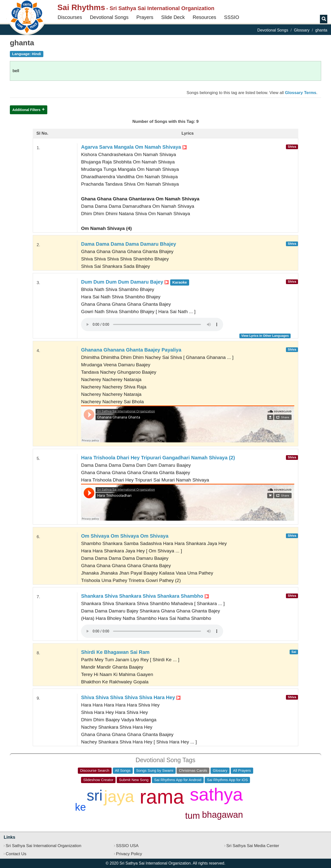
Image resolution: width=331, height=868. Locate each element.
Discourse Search (95, 770)
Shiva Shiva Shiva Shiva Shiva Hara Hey (131, 697)
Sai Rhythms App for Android (178, 780)
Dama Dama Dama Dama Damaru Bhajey (129, 244)
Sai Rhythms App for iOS (227, 780)
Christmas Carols (193, 770)
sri (95, 795)
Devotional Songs (109, 17)
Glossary (302, 30)
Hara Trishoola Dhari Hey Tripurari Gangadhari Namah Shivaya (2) (158, 458)
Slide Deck (173, 17)
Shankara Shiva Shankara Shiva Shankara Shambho (145, 596)
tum (193, 816)
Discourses (70, 17)
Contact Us (16, 854)
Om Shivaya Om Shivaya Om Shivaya (125, 536)
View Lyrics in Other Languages (265, 336)
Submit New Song (134, 780)
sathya (216, 794)
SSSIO (232, 17)
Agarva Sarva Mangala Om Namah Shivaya (134, 147)
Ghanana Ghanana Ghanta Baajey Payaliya (131, 350)
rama (162, 797)
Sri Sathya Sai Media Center (253, 846)
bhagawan (222, 815)
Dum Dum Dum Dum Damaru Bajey (135, 282)
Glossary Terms (301, 93)
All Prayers (242, 770)
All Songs (123, 770)
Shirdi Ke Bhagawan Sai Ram (115, 652)
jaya (119, 796)
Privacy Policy (129, 854)
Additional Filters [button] (26, 110)
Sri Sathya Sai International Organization (43, 846)
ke (81, 807)
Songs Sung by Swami (155, 770)
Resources (204, 17)
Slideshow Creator (98, 780)
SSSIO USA (127, 846)
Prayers (145, 17)
